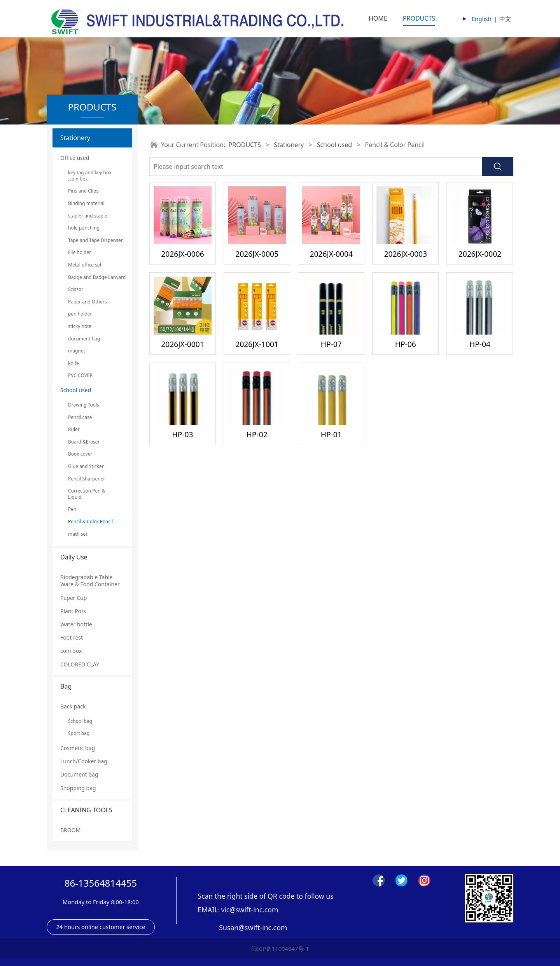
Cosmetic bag (78, 748)
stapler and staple (88, 216)
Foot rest (72, 637)
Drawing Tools (84, 405)
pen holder (80, 314)
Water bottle (76, 624)
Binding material (86, 203)
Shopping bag (78, 788)
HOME (378, 18)
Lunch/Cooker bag (84, 761)
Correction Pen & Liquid (87, 494)
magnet (77, 351)
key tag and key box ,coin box (90, 176)
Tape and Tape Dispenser (92, 240)
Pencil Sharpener (87, 479)
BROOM (70, 830)
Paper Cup (73, 598)
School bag (80, 721)
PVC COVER (80, 375)
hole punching (84, 228)
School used (76, 390)
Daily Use (74, 557)
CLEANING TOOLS (86, 810)
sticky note (80, 326)
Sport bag (79, 733)
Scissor (76, 289)
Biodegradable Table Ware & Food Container (90, 581)
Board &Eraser (84, 442)
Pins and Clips (83, 191)
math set (78, 534)
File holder (80, 252)
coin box (71, 651)
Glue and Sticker (86, 466)
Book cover (80, 454)
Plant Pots (73, 611)
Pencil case (80, 417)
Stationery (75, 138)
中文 (505, 19)
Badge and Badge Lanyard (92, 277)
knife (73, 363)
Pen (72, 509)
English (482, 19)
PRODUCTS (419, 18)
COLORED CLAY (80, 664)
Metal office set (85, 265)
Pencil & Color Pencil (90, 522)
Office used (75, 158)
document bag (84, 339)
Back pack (73, 706)
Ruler (74, 429)
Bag (66, 686)
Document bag (79, 774)
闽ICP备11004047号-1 (280, 948)
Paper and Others (87, 302)
